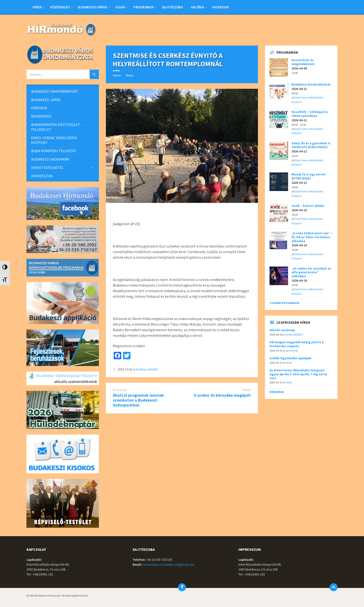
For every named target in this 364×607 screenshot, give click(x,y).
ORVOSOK (39, 108)
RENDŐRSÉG (41, 116)
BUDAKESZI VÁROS (93, 7)
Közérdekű (60, 7)
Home (117, 75)
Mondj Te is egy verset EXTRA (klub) (309, 176)
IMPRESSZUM (42, 176)
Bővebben (277, 392)
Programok (144, 7)
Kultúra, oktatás (147, 369)
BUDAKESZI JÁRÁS (46, 100)
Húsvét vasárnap (282, 330)
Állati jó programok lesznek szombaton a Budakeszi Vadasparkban (138, 400)
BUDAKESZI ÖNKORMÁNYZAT (55, 91)
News (130, 75)
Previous (120, 390)
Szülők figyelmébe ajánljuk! (290, 358)
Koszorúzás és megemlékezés (303, 62)
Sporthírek (292, 351)
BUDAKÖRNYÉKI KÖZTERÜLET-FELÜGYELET (56, 127)
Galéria (197, 7)
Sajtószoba (172, 7)
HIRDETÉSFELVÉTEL (47, 168)
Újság (120, 7)
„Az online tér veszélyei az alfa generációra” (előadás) (311, 272)
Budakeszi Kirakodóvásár (311, 84)
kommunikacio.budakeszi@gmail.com (168, 564)
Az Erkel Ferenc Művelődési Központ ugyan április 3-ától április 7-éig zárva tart (298, 374)
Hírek (37, 7)
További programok (284, 303)
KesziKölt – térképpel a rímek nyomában (310, 114)
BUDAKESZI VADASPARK (50, 159)
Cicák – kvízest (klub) (308, 206)
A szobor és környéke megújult (222, 395)
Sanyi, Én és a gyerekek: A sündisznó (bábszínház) (311, 145)
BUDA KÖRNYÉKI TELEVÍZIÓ (53, 151)
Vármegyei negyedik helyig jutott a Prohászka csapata (297, 344)
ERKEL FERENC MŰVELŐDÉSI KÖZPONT (54, 140)
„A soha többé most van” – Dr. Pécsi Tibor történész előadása (312, 237)
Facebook (221, 7)
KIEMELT (298, 335)
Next (247, 390)
